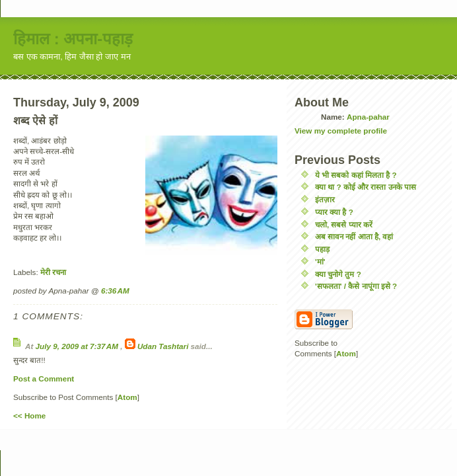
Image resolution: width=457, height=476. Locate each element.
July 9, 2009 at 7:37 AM (78, 346)
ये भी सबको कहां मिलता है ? (356, 175)
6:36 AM (115, 291)
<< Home (29, 416)
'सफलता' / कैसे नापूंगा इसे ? (356, 286)
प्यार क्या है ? (334, 212)
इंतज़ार (325, 199)
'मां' (320, 261)
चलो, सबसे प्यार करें (344, 224)
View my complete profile (341, 131)
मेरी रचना (53, 272)
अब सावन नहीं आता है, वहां (354, 236)
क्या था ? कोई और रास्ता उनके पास (366, 187)
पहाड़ (322, 249)
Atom (127, 397)
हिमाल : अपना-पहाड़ (73, 39)
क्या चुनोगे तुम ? (338, 274)
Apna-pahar (368, 117)
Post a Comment (44, 378)
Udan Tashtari (163, 346)
